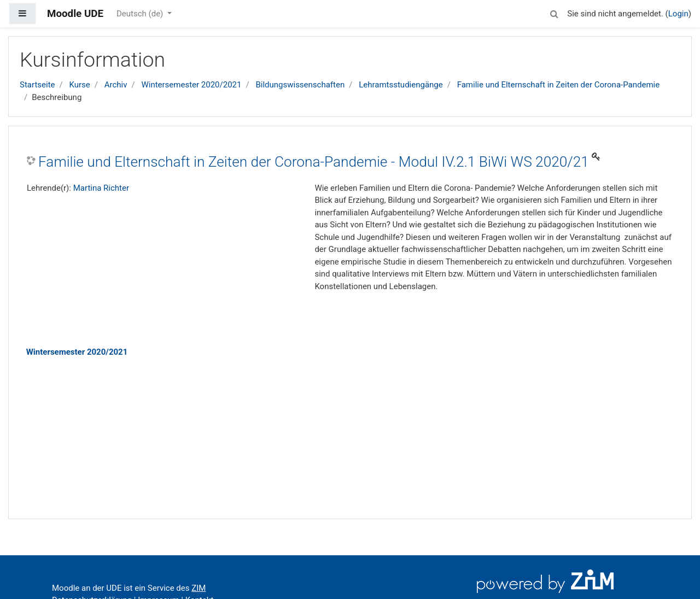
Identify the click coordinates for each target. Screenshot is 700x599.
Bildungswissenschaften (300, 85)
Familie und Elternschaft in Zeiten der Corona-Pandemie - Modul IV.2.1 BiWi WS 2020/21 (314, 162)
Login (678, 14)
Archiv (116, 85)
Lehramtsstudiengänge (401, 85)
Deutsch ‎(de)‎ (141, 14)
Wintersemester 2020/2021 (191, 85)
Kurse (79, 85)
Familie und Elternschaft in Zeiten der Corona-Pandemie (559, 85)
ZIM (199, 588)
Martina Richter (101, 188)
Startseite (37, 85)
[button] (554, 12)
